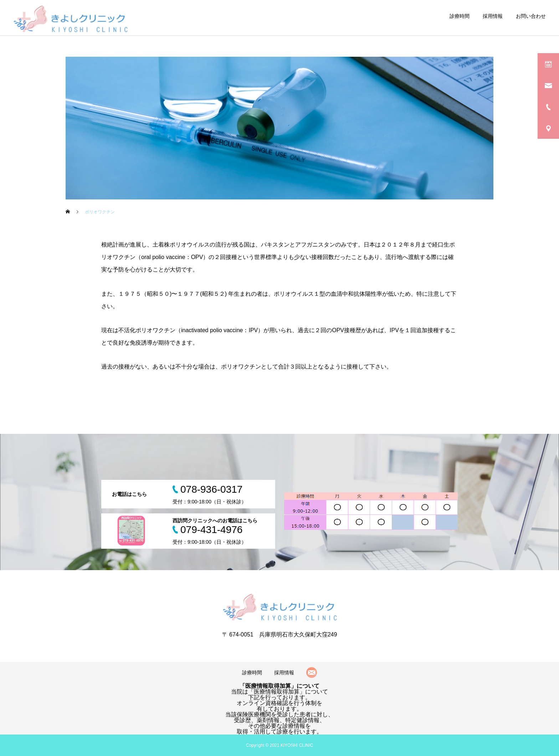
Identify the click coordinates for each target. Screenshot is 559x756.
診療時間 (460, 16)
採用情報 (493, 16)
